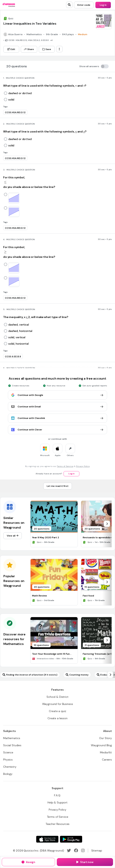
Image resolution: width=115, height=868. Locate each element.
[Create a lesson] (57, 718)
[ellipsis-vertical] (59, 49)
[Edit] (11, 49)
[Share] (29, 49)
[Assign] (28, 862)
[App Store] (47, 839)
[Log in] (103, 5)
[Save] (47, 49)
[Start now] (85, 862)
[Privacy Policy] (57, 810)
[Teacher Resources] (58, 824)
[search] (69, 5)
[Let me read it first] (58, 486)
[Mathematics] (12, 738)
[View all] (13, 536)
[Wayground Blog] (101, 745)
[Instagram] (83, 851)
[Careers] (107, 760)
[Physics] (8, 760)
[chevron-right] (107, 524)
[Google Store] (71, 839)
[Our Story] (105, 738)
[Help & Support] (57, 802)
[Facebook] (76, 851)
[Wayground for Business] (58, 704)
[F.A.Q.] (57, 795)
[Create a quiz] (57, 711)
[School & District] (57, 697)
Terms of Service (65, 466)
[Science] (8, 752)
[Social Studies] (12, 745)
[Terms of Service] (58, 817)
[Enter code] (84, 5)
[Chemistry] (10, 767)
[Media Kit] (106, 752)
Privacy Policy (83, 466)
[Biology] (8, 774)
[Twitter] (69, 851)
